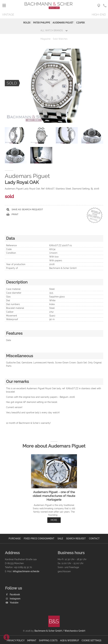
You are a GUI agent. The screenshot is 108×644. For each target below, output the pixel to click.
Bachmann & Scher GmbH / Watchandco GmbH (60, 631)
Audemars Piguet (63, 23)
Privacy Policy (16, 640)
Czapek (80, 23)
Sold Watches (60, 39)
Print (13, 214)
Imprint (32, 640)
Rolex (27, 23)
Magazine (45, 39)
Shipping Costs (48, 640)
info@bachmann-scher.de (26, 571)
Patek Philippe (42, 23)
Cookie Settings (91, 640)
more (54, 520)
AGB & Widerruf (70, 640)
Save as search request (25, 210)
